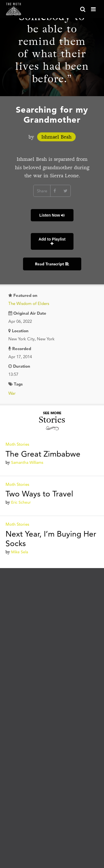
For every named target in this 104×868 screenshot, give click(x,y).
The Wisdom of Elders (29, 303)
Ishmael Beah (56, 137)
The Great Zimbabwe (43, 454)
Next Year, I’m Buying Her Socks (51, 539)
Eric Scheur (21, 502)
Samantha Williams (27, 462)
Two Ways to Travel (39, 494)
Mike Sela (20, 552)
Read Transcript (52, 264)
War (12, 393)
